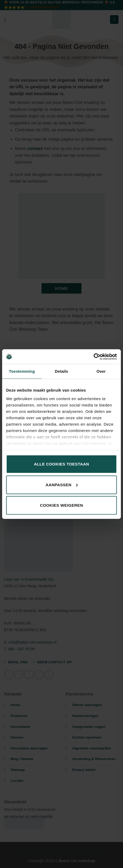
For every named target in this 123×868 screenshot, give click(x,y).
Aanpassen (62, 485)
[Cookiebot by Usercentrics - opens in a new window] (94, 357)
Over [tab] (101, 371)
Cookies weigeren (61, 505)
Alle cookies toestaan (61, 464)
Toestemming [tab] (22, 371)
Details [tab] (61, 371)
